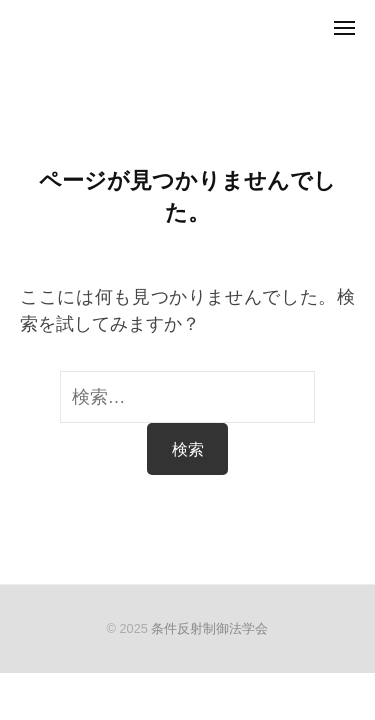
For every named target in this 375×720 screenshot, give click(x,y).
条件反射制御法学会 (209, 628)
